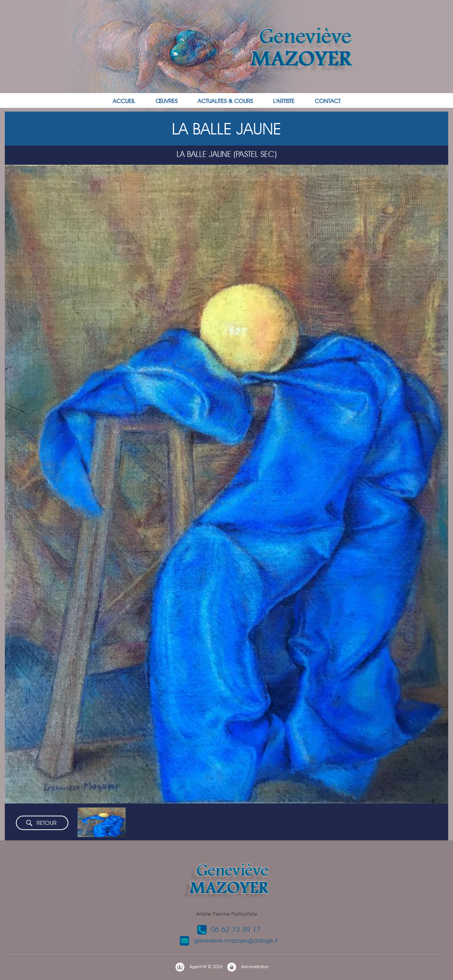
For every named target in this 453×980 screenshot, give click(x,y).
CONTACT (328, 101)
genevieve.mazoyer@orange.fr (229, 941)
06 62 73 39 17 (228, 929)
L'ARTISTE (284, 101)
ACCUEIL (124, 101)
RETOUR (41, 823)
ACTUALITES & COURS (225, 101)
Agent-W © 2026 (199, 967)
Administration (248, 967)
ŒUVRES (166, 101)
